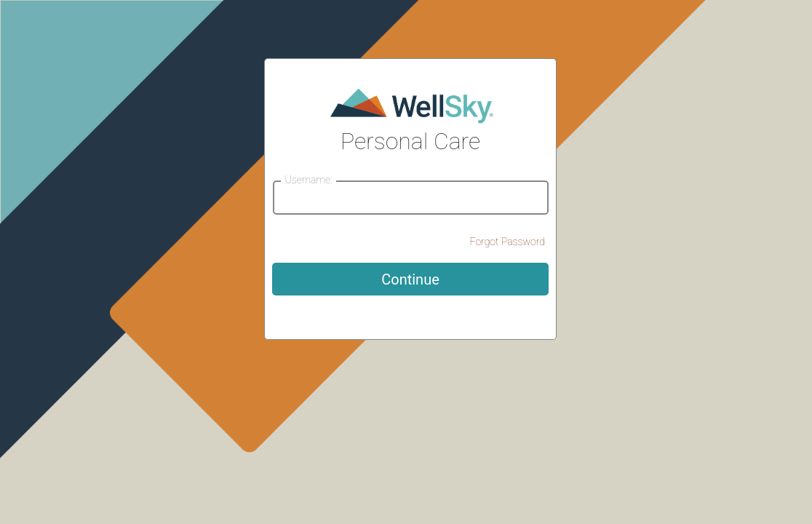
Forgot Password (507, 242)
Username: (308, 180)
